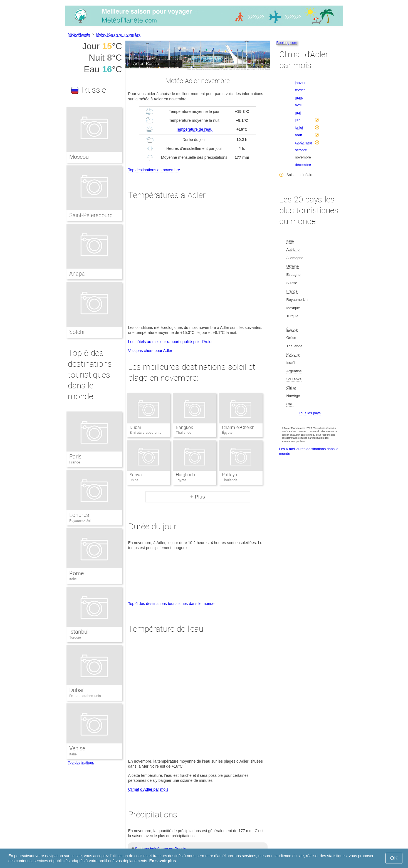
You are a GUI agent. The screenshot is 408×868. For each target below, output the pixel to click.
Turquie (75, 637)
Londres (79, 515)
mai (298, 112)
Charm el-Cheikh (238, 427)
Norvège (293, 396)
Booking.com (287, 43)
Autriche (293, 250)
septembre (303, 142)
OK (394, 858)
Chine (291, 387)
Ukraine (292, 266)
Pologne (293, 354)
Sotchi (77, 332)
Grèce (291, 338)
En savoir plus (163, 861)
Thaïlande (294, 346)
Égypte (292, 329)
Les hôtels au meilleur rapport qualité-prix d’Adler (170, 342)
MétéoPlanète (79, 34)
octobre (301, 150)
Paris (75, 457)
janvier (300, 83)
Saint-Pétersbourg (91, 215)
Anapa (77, 274)
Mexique (293, 308)
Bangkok (184, 427)
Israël (291, 363)
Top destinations (81, 762)
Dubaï (135, 427)
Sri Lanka (294, 379)
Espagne (293, 275)
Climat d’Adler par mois (148, 789)
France (75, 462)
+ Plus (198, 497)
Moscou (79, 157)
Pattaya (230, 475)
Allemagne (295, 258)
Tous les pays (310, 413)
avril (298, 105)
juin (298, 120)
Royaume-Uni (80, 521)
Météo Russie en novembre (118, 34)
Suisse (292, 283)
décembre (303, 165)
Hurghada (186, 475)
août (298, 135)
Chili (290, 404)
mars (299, 97)
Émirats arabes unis (85, 696)
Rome (76, 573)
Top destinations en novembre (154, 170)
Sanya (136, 475)
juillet (299, 127)
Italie (73, 579)
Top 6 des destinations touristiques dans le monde (171, 604)
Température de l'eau (194, 129)
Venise (77, 748)
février (300, 90)
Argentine (294, 371)
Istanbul (79, 632)
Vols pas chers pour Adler (150, 351)
